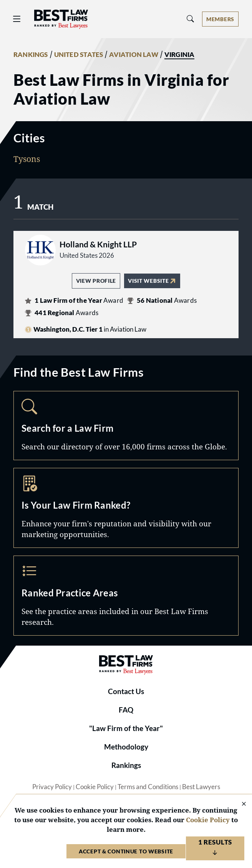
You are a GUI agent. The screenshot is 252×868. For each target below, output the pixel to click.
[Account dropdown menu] (220, 19)
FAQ (126, 710)
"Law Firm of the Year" (126, 728)
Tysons (27, 159)
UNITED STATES (79, 55)
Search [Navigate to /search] (126, 426)
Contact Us (126, 691)
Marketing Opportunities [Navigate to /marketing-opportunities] (126, 508)
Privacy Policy (52, 787)
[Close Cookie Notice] (239, 804)
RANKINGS (31, 55)
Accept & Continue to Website (126, 851)
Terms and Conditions (148, 787)
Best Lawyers (201, 787)
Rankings (126, 765)
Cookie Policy (95, 787)
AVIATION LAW (133, 55)
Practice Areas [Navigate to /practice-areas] (126, 596)
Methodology (126, 747)
